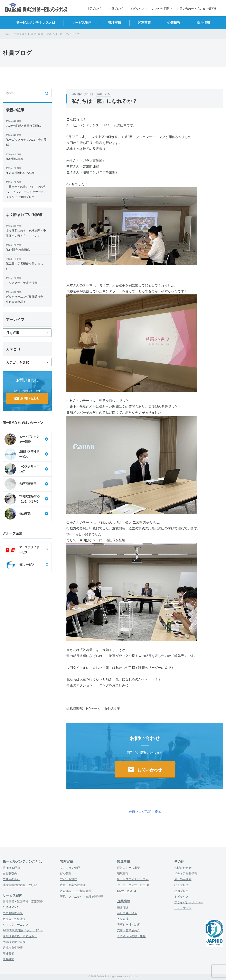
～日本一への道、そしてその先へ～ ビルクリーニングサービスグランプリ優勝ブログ (27, 190)
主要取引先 (10, 873)
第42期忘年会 (27, 157)
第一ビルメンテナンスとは (22, 862)
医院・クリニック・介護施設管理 (81, 897)
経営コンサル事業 (129, 868)
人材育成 (123, 919)
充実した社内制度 (129, 925)
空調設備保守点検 (14, 942)
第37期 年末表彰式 (27, 247)
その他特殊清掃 (13, 913)
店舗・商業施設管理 (73, 885)
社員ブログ (115, 9)
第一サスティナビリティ (133, 879)
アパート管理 (68, 879)
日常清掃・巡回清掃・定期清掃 (23, 901)
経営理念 (123, 907)
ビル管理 (66, 873)
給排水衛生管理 (13, 948)
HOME (6, 34)
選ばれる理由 (11, 868)
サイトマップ (183, 908)
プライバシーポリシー (189, 902)
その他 (179, 862)
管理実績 (66, 862)
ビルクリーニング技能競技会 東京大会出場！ (27, 297)
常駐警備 (8, 953)
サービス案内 (12, 895)
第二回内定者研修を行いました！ (27, 264)
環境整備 (123, 873)
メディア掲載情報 (186, 873)
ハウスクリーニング (16, 925)
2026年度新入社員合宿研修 (27, 123)
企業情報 (124, 901)
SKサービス (125, 891)
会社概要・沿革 (127, 913)
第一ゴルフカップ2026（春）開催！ (27, 140)
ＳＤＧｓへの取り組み (131, 936)
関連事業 (124, 862)
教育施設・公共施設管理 (76, 891)
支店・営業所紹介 (129, 930)
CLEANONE (11, 907)
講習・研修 (37, 34)
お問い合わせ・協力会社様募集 (197, 9)
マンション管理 (70, 868)
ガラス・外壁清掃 (14, 919)
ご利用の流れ (11, 879)
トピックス (137, 9)
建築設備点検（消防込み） (20, 936)
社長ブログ (94, 9)
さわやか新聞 (161, 9)
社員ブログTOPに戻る (145, 812)
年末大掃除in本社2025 (27, 171)
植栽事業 (8, 959)
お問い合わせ (183, 868)
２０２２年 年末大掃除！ (27, 281)
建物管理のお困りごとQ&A (20, 885)
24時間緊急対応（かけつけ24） (23, 930)
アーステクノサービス (131, 885)
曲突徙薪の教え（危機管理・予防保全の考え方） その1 (27, 231)
